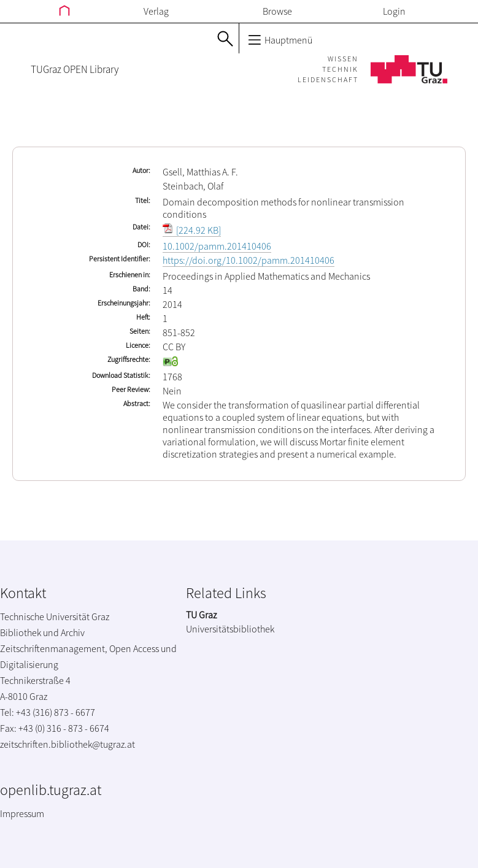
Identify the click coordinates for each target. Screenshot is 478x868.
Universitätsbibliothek (230, 629)
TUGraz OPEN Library (75, 69)
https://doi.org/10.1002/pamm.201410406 (249, 260)
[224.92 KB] (192, 230)
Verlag (156, 11)
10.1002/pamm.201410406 (217, 246)
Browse (277, 11)
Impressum (22, 813)
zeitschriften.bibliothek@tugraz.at (67, 744)
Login (394, 11)
